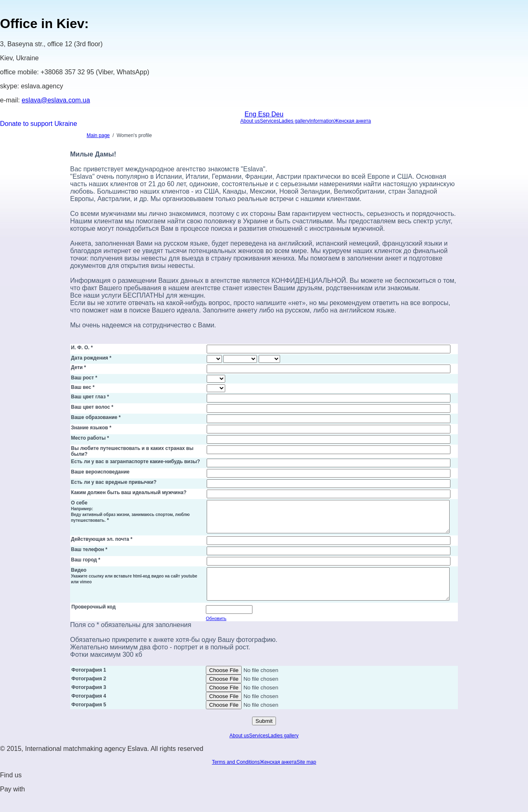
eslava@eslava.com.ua (56, 100)
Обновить (216, 631)
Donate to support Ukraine (39, 124)
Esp (265, 114)
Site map (306, 774)
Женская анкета (352, 121)
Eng (251, 114)
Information (322, 121)
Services (269, 121)
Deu (277, 114)
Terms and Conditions (236, 774)
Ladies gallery (294, 121)
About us (250, 121)
